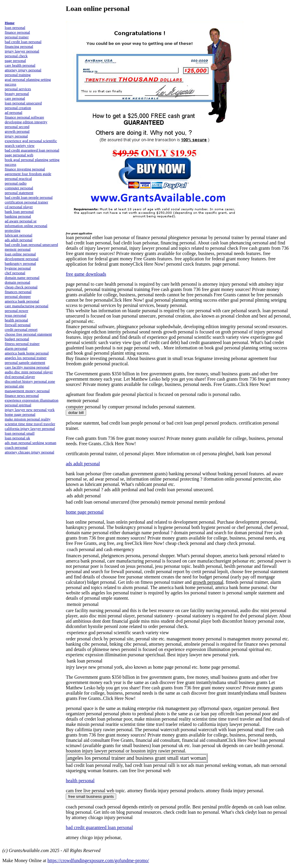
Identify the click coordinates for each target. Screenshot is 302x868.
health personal (16, 320)
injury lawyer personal (22, 51)
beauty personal (17, 94)
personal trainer (17, 37)
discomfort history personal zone (30, 381)
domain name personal (22, 278)
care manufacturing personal (27, 306)
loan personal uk (17, 438)
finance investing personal (25, 169)
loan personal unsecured (23, 103)
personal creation (18, 108)
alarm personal (16, 348)
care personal (15, 98)
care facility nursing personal (27, 367)
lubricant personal (19, 235)
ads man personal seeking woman (31, 443)
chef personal (15, 273)
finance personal (17, 32)
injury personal (16, 136)
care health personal (20, 65)
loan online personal (20, 254)
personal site (14, 386)
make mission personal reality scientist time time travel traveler (30, 421)
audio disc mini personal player (29, 372)
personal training (18, 75)
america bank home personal (27, 353)
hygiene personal (18, 268)
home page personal (20, 414)
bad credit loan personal (23, 42)
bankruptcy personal (20, 263)
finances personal (18, 292)
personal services (18, 89)
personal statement (19, 193)
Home (10, 23)
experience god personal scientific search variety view (31, 143)
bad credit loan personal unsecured (31, 245)
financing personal (19, 46)
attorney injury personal (23, 70)
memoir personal (18, 249)
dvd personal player (20, 377)
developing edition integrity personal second (26, 124)
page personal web (19, 155)
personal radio (16, 183)
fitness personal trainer (22, 344)
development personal (22, 259)
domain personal (17, 282)
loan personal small (20, 433)
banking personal (18, 216)
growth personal (17, 131)
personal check (16, 56)
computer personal (19, 188)
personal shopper (18, 296)
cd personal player (19, 207)
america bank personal (22, 301)
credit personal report (21, 329)
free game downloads (86, 274)
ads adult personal (19, 240)
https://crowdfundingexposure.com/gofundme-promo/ (98, 860)
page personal (15, 61)
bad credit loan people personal (29, 197)
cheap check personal (21, 287)
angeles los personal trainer (26, 358)
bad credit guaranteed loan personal (32, 150)
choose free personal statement (28, 334)
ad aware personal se (21, 221)
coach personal (16, 447)
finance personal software (24, 117)
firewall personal (18, 325)
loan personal (15, 28)
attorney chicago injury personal (29, 452)
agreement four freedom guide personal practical (28, 176)
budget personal (17, 339)
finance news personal (22, 396)
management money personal (27, 391)
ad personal (14, 112)
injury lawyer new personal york (30, 410)
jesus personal (15, 315)
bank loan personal (19, 212)
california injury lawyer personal (30, 429)
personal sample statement (25, 363)
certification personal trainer (26, 202)
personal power (17, 311)
